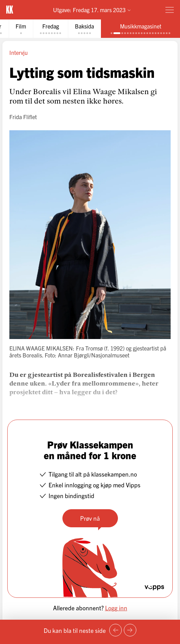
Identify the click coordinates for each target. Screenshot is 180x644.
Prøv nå (90, 518)
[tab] (21, 29)
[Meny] (170, 10)
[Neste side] (130, 630)
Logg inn (116, 608)
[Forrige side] (115, 630)
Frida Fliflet (23, 117)
